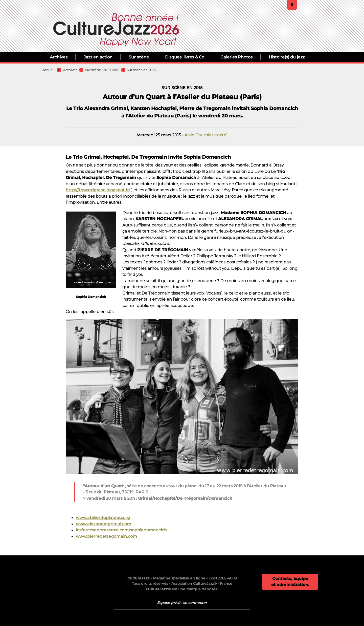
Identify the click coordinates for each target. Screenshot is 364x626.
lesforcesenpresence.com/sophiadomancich (121, 530)
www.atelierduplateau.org (103, 517)
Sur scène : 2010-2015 (102, 70)
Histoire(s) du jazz (287, 57)
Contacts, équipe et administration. (290, 582)
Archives (59, 57)
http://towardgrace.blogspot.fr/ (98, 190)
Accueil (49, 70)
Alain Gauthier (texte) (206, 135)
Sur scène (139, 57)
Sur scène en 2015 (141, 70)
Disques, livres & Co (185, 57)
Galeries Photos (236, 57)
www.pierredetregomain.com (106, 536)
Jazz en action (98, 57)
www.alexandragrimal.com (104, 524)
